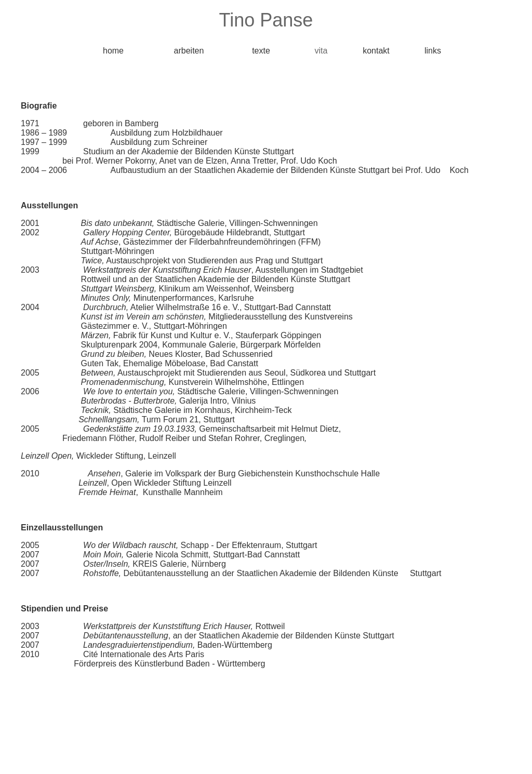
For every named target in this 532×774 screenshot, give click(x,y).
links (433, 51)
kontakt (376, 51)
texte (261, 51)
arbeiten (189, 51)
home (113, 51)
